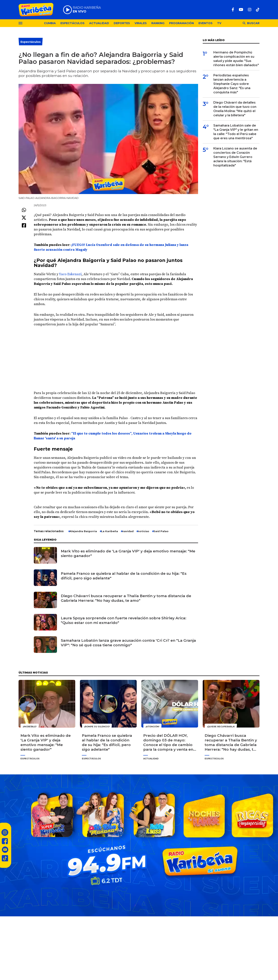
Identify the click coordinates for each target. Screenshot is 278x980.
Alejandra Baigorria (83, 531)
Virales (141, 23)
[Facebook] (233, 10)
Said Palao (161, 531)
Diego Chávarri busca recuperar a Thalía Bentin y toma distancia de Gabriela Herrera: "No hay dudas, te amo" (126, 598)
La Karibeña (110, 531)
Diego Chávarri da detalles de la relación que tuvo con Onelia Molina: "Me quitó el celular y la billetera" (235, 109)
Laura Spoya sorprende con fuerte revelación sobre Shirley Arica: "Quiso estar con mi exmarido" (124, 620)
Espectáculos (72, 23)
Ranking (158, 23)
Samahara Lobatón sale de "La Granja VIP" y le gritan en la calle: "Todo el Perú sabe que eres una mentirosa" (236, 132)
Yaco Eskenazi (70, 274)
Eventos (206, 23)
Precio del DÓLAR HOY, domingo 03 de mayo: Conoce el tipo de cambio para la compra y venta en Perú (168, 743)
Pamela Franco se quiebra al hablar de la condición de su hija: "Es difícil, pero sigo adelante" (124, 576)
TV (219, 23)
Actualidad (99, 23)
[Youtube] (241, 10)
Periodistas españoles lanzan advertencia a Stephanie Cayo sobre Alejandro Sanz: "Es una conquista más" (232, 84)
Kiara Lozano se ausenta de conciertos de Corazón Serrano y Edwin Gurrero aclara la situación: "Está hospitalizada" (235, 157)
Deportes (122, 23)
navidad (128, 531)
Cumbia (50, 23)
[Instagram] (250, 10)
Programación (181, 23)
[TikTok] (258, 10)
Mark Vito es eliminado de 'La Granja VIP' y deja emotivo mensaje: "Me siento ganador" (128, 553)
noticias (144, 531)
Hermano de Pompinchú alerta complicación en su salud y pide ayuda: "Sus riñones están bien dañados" (236, 59)
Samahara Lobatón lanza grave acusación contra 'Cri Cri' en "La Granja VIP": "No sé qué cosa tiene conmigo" (128, 643)
